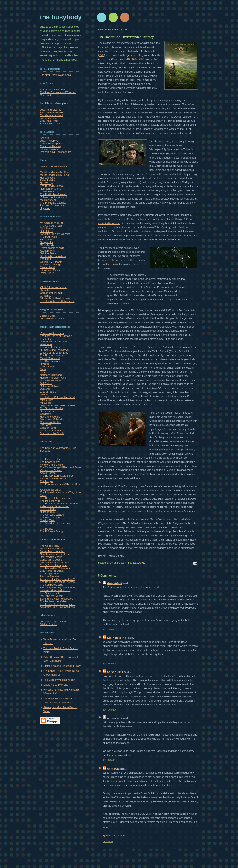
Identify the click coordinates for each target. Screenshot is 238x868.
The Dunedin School (52, 186)
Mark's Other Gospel (52, 549)
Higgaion (45, 208)
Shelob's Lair (47, 411)
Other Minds (47, 245)
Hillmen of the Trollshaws (54, 350)
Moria (43, 369)
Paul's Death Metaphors (54, 565)
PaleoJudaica (48, 180)
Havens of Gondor (50, 417)
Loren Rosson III (117, 638)
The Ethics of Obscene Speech (58, 604)
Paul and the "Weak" (52, 596)
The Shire (46, 339)
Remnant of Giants (51, 189)
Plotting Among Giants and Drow (62, 666)
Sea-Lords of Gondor (52, 419)
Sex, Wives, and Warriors (54, 562)
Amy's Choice (48, 473)
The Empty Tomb (50, 574)
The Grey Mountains (52, 361)
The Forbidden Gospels (53, 194)
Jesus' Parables (49, 141)
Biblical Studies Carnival (54, 166)
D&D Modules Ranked (53, 319)
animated (103, 223)
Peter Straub (47, 273)
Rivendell (45, 364)
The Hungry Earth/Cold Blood (57, 476)
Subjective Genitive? (52, 124)
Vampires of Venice (51, 470)
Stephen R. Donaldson (53, 256)
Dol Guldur (46, 383)
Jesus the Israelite (50, 121)
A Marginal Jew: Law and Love (57, 607)
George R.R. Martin (51, 262)
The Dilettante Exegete (53, 203)
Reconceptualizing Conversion (57, 587)
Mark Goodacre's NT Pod (54, 175)
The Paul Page (48, 237)
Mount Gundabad (50, 358)
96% (134, 59)
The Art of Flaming (50, 146)
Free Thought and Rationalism (57, 301)
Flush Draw (46, 239)
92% (128, 59)
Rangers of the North (52, 333)
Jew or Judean (48, 118)
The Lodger (47, 481)
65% (102, 55)
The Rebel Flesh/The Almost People (61, 504)
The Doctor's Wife (50, 501)
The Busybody (61, 17)
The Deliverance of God (54, 601)
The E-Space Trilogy (52, 531)
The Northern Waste (51, 355)
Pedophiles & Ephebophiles (56, 152)
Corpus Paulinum (50, 293)
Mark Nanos (47, 228)
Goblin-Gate (47, 367)
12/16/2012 (109, 629)
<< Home (108, 841)
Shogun (44, 138)
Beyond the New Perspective (56, 599)
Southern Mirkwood (51, 380)
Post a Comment (116, 836)
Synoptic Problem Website (55, 234)
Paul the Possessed (51, 112)
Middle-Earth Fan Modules (55, 298)
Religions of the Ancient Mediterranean (53, 198)
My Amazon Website (52, 223)
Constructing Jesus (51, 560)
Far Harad (46, 425)
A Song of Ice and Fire (53, 89)
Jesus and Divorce (51, 110)
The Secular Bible (50, 593)
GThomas (46, 296)
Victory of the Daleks (52, 465)
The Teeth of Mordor (51, 408)
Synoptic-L (46, 290)
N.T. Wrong (46, 183)
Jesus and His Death (52, 571)
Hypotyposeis (48, 178)
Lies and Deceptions (52, 144)
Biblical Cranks (48, 624)
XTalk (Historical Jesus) (53, 287)
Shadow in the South (52, 433)
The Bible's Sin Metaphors (55, 568)
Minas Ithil (46, 403)
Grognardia (46, 242)
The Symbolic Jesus (51, 585)
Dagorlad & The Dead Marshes (58, 405)
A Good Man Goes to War (55, 506)
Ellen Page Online (50, 270)
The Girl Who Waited (52, 515)
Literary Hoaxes (49, 149)
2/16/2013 (108, 827)
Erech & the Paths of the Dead (57, 397)
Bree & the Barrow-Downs (55, 341)
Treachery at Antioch (52, 115)
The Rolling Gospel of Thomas (57, 582)
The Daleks (46, 529)
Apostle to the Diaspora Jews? (57, 579)
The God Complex (50, 517)
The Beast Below (50, 462)
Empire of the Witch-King (54, 353)
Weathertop (47, 344)
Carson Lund (47, 267)
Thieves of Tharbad (51, 347)
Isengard (45, 394)
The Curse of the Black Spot (56, 498)
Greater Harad (48, 428)
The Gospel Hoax (50, 546)
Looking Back (48, 316)
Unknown (113, 769)
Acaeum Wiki (47, 251)
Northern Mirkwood (51, 375)
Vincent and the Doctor (53, 479)
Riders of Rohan (49, 386)
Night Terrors (47, 512)
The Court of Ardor (51, 431)
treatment (115, 223)
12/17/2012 (139, 563)
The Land (45, 259)
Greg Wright (113, 264)
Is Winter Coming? (51, 265)
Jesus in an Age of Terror (54, 622)
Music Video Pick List (56, 685)
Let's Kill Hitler (48, 509)
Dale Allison (47, 231)
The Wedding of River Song (56, 523)
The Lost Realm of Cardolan (56, 336)
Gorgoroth (46, 414)
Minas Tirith (46, 400)
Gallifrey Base (48, 253)
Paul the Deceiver (50, 576)
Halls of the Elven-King (53, 378)
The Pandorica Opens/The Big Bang (61, 484)
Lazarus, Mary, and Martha (55, 590)
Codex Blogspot (49, 191)
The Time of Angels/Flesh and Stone (61, 467)
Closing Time (47, 520)
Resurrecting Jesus (51, 557)
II (61, 293)
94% (141, 59)
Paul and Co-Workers (52, 205)
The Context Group (51, 226)
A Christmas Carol (50, 490)
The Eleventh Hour (51, 459)
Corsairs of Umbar (50, 422)
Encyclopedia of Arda (52, 248)
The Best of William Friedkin (59, 680)
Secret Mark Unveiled (52, 551)
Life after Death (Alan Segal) (56, 75)
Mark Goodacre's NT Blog (55, 172)
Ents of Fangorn (49, 392)
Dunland (45, 389)
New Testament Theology (54, 554)
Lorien (44, 372)
